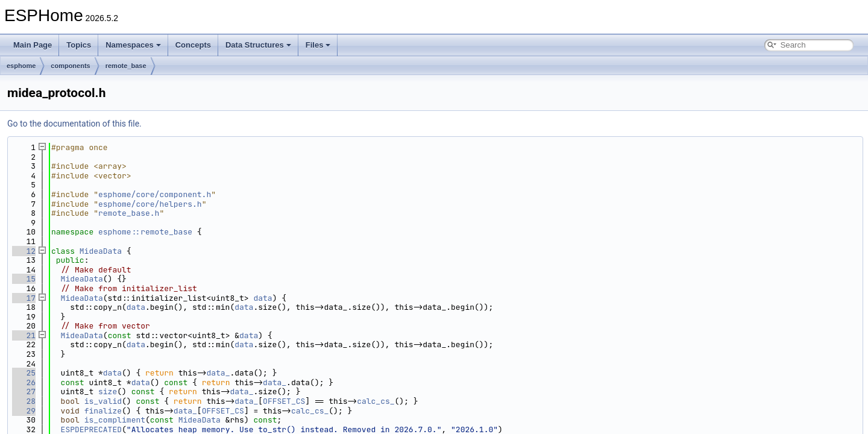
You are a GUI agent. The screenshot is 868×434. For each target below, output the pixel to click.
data (263, 298)
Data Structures (258, 45)
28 (24, 401)
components (70, 66)
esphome (21, 66)
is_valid (103, 401)
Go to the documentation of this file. (74, 124)
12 (24, 251)
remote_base (126, 66)
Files (318, 45)
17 (24, 298)
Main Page (33, 45)
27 (24, 392)
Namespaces (133, 45)
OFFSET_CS (284, 401)
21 (24, 335)
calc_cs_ (376, 401)
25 (24, 373)
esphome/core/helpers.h (150, 204)
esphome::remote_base (145, 232)
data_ (218, 373)
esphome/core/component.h (155, 194)
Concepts (193, 45)
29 (24, 411)
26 (24, 382)
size (108, 392)
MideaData (101, 251)
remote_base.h (129, 213)
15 (24, 279)
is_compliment (115, 420)
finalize (103, 411)
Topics (79, 45)
